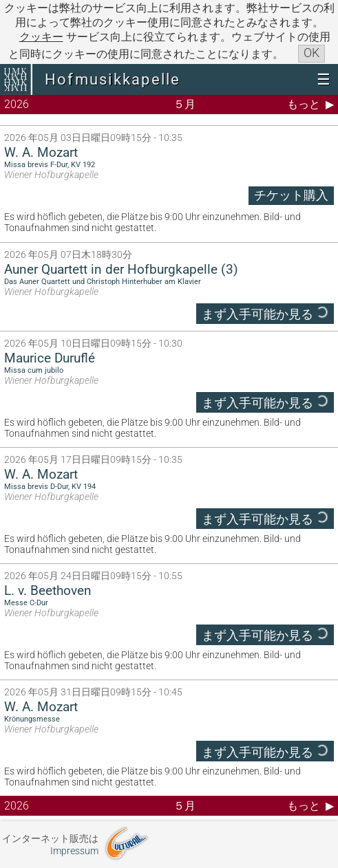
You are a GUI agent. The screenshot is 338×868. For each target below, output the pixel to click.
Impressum (74, 851)
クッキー (41, 37)
